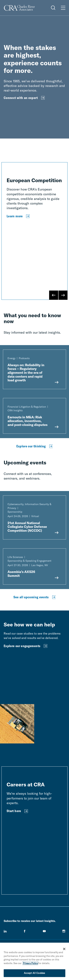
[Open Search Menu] (53, 8)
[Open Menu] (63, 8)
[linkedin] (5, 931)
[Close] (64, 949)
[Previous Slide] (54, 295)
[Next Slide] (63, 295)
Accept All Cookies (34, 973)
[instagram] (64, 931)
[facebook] (25, 931)
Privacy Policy (30, 963)
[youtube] (44, 931)
